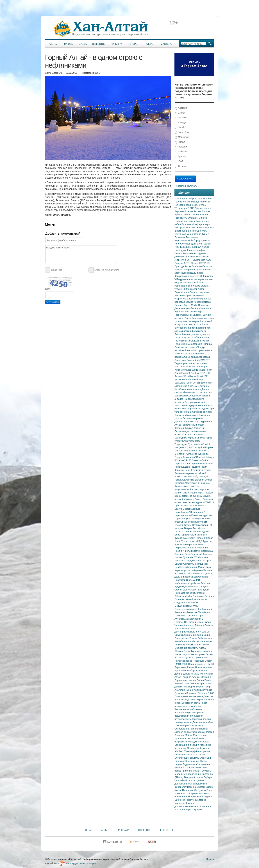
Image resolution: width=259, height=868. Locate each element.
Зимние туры (196, 312)
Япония (181, 166)
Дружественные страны (188, 422)
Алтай (201, 289)
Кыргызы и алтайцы (198, 386)
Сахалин (180, 483)
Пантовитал (191, 399)
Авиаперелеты (203, 208)
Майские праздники (201, 573)
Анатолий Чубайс (184, 690)
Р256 (189, 460)
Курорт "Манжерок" (185, 538)
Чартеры (204, 489)
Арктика (190, 480)
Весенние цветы (196, 787)
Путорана (180, 205)
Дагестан (208, 696)
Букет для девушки (196, 784)
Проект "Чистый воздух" (188, 551)
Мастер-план (200, 735)
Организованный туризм (194, 522)
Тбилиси (188, 215)
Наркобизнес (182, 512)
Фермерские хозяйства (187, 486)
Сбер (178, 535)
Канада (180, 123)
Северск (179, 263)
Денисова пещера (201, 719)
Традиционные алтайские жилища (193, 344)
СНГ (192, 208)
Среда (83, 44)
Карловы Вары (183, 470)
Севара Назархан (184, 253)
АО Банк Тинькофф (185, 751)
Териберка (204, 612)
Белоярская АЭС (202, 260)
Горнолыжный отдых (193, 425)
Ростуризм (200, 253)
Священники (192, 767)
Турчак (208, 797)
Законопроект (198, 654)
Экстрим (203, 693)
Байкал (189, 428)
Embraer (179, 622)
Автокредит (191, 742)
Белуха (179, 509)
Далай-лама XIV (194, 586)
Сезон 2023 (207, 551)
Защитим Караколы (202, 266)
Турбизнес (180, 202)
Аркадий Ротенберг (185, 670)
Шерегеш (180, 428)
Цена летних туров (192, 502)
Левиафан (192, 612)
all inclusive (204, 483)
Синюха (188, 531)
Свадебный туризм (185, 780)
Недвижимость (196, 797)
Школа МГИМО (191, 674)
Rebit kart (206, 583)
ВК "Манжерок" (188, 687)
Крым (209, 198)
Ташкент (207, 244)
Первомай (180, 580)
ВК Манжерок (190, 289)
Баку (188, 554)
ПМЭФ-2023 (181, 664)
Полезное (145, 830)
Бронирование (200, 577)
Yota (181, 810)
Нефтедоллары (202, 224)
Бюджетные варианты (187, 648)
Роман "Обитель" (202, 771)
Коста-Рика (183, 132)
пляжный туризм (203, 690)
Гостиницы (192, 237)
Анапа (202, 648)
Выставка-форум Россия (200, 732)
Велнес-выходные (185, 473)
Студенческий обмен (186, 609)
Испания (181, 118)
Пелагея (201, 538)
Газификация (182, 292)
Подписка (203, 305)
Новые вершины (204, 667)
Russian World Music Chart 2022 (192, 376)
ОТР (194, 350)
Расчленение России (186, 638)
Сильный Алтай (190, 282)
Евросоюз (193, 299)
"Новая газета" (197, 512)
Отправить (53, 302)
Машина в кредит (190, 745)
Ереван (179, 215)
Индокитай (197, 554)
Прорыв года (182, 506)
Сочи (195, 412)
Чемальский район (185, 270)
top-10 (190, 593)
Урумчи (196, 464)
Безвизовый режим (193, 418)
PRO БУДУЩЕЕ (183, 247)
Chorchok (186, 373)
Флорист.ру (181, 787)
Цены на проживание (196, 658)
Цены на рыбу (191, 476)
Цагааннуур (207, 464)
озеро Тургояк (198, 700)
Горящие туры (200, 231)
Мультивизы (205, 567)
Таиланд (207, 554)
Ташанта (196, 467)
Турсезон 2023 (191, 557)
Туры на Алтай (196, 444)
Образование (192, 761)
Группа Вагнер (204, 680)
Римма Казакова (184, 354)
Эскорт (209, 661)
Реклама (124, 830)
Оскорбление (182, 729)
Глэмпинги (180, 693)
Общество (99, 44)
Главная (53, 44)
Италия (179, 557)
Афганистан (195, 409)
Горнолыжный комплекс (194, 535)
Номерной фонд (184, 661)
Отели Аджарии (201, 525)
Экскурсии (187, 635)
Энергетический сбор (186, 240)
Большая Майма (184, 735)
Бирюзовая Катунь (185, 667)
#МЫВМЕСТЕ (203, 360)
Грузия (207, 622)
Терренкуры (181, 444)
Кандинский (192, 205)
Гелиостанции (201, 548)
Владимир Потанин (203, 596)
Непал (180, 142)
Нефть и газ (205, 299)
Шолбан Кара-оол (200, 337)
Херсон (198, 302)
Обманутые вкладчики (195, 564)
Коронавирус (182, 519)
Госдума (191, 561)
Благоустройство (191, 441)
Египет (180, 113)
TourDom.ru (181, 567)
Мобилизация (188, 392)
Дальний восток (183, 577)
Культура (117, 44)
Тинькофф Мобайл (196, 755)
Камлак (190, 803)
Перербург (199, 661)
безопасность (182, 709)
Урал (177, 700)
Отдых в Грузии (183, 525)
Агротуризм (191, 483)
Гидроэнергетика (184, 548)
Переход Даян (182, 467)
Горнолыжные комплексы (189, 315)
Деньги (205, 389)
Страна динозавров (185, 680)
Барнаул (197, 247)
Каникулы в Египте (192, 499)
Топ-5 (201, 609)
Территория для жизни (187, 363)
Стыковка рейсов (194, 622)
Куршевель (181, 738)
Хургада (209, 228)
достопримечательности (188, 806)
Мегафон (206, 806)
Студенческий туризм (186, 603)
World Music (199, 370)
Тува (205, 586)
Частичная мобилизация (188, 234)
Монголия (182, 137)
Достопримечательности (188, 632)
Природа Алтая (183, 266)
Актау (187, 651)
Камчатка (199, 428)
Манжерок (180, 803)
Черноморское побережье (189, 570)
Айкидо (210, 457)
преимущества (183, 706)
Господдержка (182, 341)
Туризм (69, 44)
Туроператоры (189, 541)
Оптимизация (182, 431)
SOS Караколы (205, 276)
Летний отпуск (201, 645)
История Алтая (187, 628)
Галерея (150, 44)
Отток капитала (204, 392)
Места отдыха (182, 654)
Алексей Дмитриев (192, 244)
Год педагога (190, 764)
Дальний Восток (204, 480)
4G (176, 810)
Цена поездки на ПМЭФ (201, 664)
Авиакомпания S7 (195, 619)
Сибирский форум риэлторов (190, 800)
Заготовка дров (183, 295)
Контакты (167, 830)
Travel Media (191, 305)
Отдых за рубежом (192, 496)
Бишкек (206, 211)
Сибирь (208, 777)
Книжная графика (197, 250)
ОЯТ (190, 260)
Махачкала (193, 415)
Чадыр (201, 347)
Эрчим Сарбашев (194, 434)
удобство (196, 706)
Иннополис (194, 286)
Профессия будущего (199, 748)
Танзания (182, 147)
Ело (204, 632)
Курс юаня (187, 224)
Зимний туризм (201, 531)
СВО (177, 392)
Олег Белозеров (199, 367)
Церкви (179, 764)
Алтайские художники (197, 454)
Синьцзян (204, 476)
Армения (180, 554)
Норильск (205, 202)
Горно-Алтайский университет (191, 599)
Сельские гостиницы (186, 347)
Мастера (166, 44)
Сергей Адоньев (192, 509)
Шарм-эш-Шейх (183, 231)
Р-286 (211, 693)
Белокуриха (181, 438)
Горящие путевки (191, 677)
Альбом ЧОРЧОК (200, 373)
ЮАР (179, 161)
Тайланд (181, 152)
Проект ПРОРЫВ (200, 263)
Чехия (204, 467)
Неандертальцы (184, 722)
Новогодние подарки (186, 405)
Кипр (198, 561)
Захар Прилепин (184, 771)
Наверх (210, 859)
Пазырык (206, 561)
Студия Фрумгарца (185, 457)
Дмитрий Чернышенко (187, 257)
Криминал (192, 693)
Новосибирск (205, 412)
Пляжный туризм (184, 645)
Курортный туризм (201, 470)
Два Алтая (180, 415)
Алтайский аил (183, 350)
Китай (180, 127)
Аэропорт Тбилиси (194, 625)
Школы (203, 761)
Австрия (181, 108)
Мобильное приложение (188, 774)
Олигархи (193, 218)
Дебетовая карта (191, 703)
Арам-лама (197, 590)
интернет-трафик (193, 810)
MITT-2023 (208, 502)
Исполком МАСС (198, 506)
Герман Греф (203, 687)
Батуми (188, 528)
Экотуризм (200, 790)
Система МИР (194, 580)
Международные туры (186, 606)
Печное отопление (199, 292)
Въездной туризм (194, 777)
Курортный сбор (197, 438)
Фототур (185, 700)
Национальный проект (187, 489)
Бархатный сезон (184, 211)
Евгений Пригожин (185, 683)
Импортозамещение (186, 228)
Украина (179, 625)
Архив (105, 830)
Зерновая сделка (184, 302)
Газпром (192, 198)
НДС (200, 541)
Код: (48, 289)
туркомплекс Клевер (186, 321)
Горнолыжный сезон (203, 318)
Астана (198, 211)
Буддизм (179, 586)
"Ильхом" (201, 457)
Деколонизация (201, 635)
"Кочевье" (180, 460)
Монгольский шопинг (186, 451)
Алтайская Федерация (200, 641)
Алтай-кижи (181, 379)
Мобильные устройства (188, 583)
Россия (203, 767)
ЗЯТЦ (188, 263)
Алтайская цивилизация (188, 389)
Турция (180, 157)
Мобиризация (200, 215)
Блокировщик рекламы (187, 758)
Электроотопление (193, 544)
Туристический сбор (202, 651)
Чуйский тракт (205, 447)
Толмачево (181, 616)
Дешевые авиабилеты (187, 308)
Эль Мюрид (193, 202)
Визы (185, 409)
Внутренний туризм (185, 328)
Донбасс (194, 396)
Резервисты (181, 218)
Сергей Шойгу (182, 590)
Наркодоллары (183, 515)
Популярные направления (189, 696)
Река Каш (180, 480)
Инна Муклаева (183, 370)
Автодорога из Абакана (197, 325)
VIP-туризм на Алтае (186, 279)
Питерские (188, 790)
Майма (209, 722)
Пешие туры (197, 493)
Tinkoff (204, 703)
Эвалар (179, 564)
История (134, 44)
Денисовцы (199, 722)
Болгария (193, 567)
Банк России (182, 396)
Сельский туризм (200, 341)
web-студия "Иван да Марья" (78, 863)
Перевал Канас (183, 464)
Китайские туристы (202, 515)
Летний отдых (182, 493)
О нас (89, 830)
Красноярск (181, 198)
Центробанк (189, 221)
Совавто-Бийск (200, 460)
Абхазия (179, 651)
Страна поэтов (205, 350)
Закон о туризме (191, 334)
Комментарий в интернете (189, 725)
